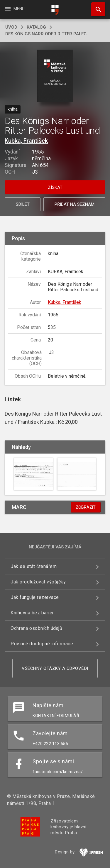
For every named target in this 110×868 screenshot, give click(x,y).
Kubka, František (26, 141)
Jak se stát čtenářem (34, 566)
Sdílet (23, 204)
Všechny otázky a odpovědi (55, 668)
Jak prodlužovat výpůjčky (38, 582)
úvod (11, 27)
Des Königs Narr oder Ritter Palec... (48, 34)
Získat (55, 187)
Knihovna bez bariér (32, 613)
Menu (15, 9)
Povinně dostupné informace (42, 644)
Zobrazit (86, 507)
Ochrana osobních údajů (36, 628)
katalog (36, 27)
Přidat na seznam (75, 204)
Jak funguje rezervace (35, 597)
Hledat (96, 6)
